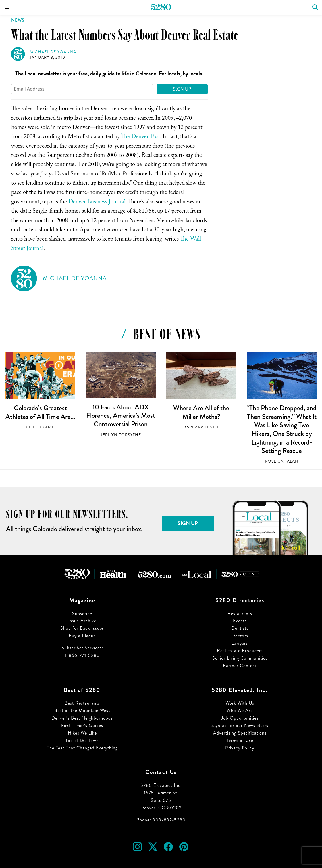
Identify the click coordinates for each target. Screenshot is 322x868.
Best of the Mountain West (82, 710)
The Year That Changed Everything (82, 748)
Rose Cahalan (282, 461)
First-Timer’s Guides (82, 725)
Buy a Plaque (82, 636)
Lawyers (240, 643)
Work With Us (240, 703)
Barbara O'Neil (201, 427)
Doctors (240, 636)
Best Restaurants (82, 703)
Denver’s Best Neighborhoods (82, 718)
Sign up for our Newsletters (240, 725)
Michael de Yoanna (53, 52)
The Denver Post (140, 137)
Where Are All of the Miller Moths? (201, 412)
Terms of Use (240, 740)
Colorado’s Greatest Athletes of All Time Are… (40, 412)
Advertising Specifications (240, 733)
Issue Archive (82, 621)
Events (240, 621)
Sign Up (182, 89)
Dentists (240, 628)
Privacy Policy (240, 748)
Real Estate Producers (240, 651)
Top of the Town (82, 740)
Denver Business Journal (97, 203)
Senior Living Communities (240, 658)
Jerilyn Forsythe (121, 435)
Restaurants (240, 614)
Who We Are (240, 710)
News (18, 20)
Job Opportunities (240, 718)
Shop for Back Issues (82, 628)
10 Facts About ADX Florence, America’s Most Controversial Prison (121, 416)
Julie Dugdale (40, 427)
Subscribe (82, 614)
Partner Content (240, 666)
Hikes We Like (82, 733)
